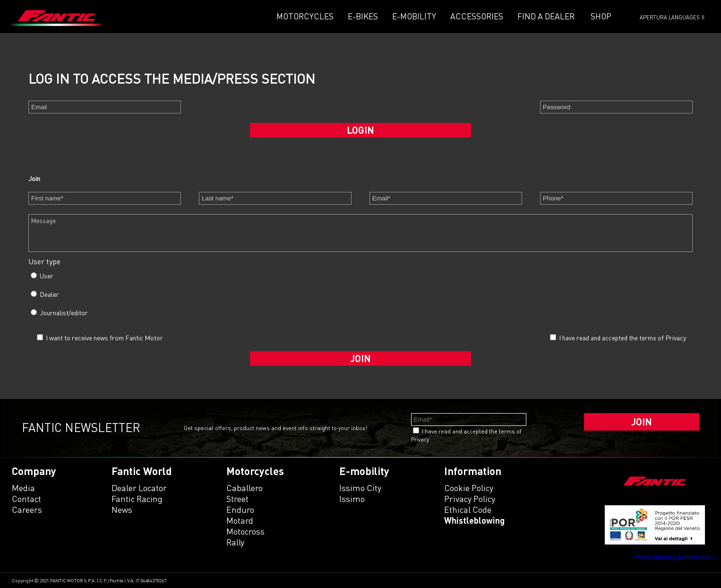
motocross (245, 531)
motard (240, 520)
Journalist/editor (59, 313)
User (42, 276)
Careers (27, 510)
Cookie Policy (469, 488)
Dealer (45, 294)
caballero (245, 488)
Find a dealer (546, 16)
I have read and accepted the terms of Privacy (622, 338)
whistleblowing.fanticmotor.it (675, 557)
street (237, 499)
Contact (26, 499)
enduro (240, 510)
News (122, 510)
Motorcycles (305, 16)
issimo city (360, 488)
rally (235, 542)
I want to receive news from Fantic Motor (100, 338)
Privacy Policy (470, 499)
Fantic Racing (137, 499)
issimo (352, 499)
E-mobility (414, 16)
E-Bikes (363, 16)
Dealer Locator (139, 488)
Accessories (477, 16)
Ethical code (468, 510)
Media (23, 488)
